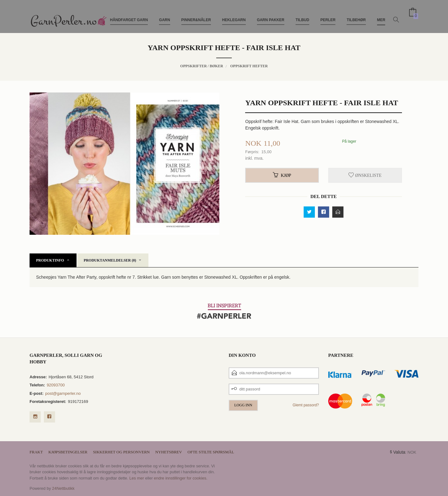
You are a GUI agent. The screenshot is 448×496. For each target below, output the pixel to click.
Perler (328, 15)
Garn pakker (271, 15)
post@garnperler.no (63, 393)
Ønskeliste (365, 175)
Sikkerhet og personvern (121, 452)
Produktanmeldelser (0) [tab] (110, 260)
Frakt (36, 452)
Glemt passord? (306, 405)
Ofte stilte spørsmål (211, 452)
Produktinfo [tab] (50, 260)
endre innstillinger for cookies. (181, 478)
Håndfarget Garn (129, 15)
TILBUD (302, 15)
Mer (381, 15)
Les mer (137, 478)
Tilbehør (356, 15)
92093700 (56, 385)
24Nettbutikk (63, 488)
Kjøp (282, 175)
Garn (164, 15)
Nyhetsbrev (169, 452)
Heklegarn (234, 15)
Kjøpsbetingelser (68, 452)
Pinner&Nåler (196, 15)
